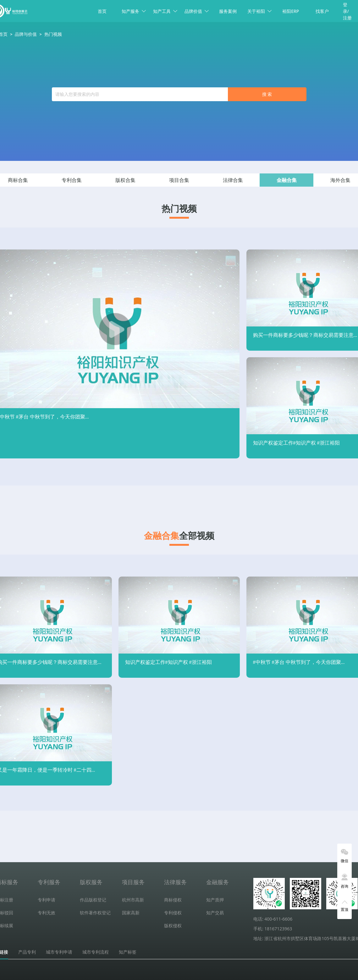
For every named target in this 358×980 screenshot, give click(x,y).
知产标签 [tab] (128, 952)
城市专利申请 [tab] (59, 952)
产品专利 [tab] (27, 952)
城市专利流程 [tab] (96, 952)
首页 (102, 11)
